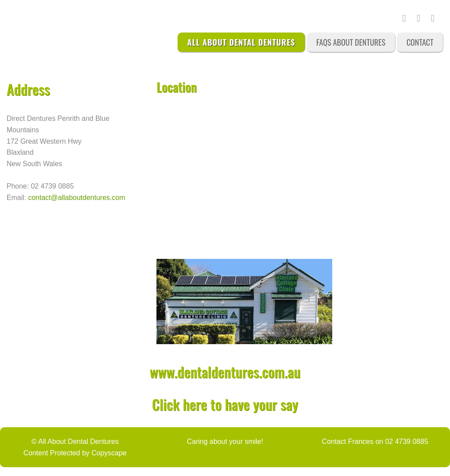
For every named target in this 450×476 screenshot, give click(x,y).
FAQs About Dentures (351, 42)
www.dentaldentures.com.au (225, 372)
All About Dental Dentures (241, 42)
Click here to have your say (225, 404)
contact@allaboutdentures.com (77, 198)
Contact (420, 42)
